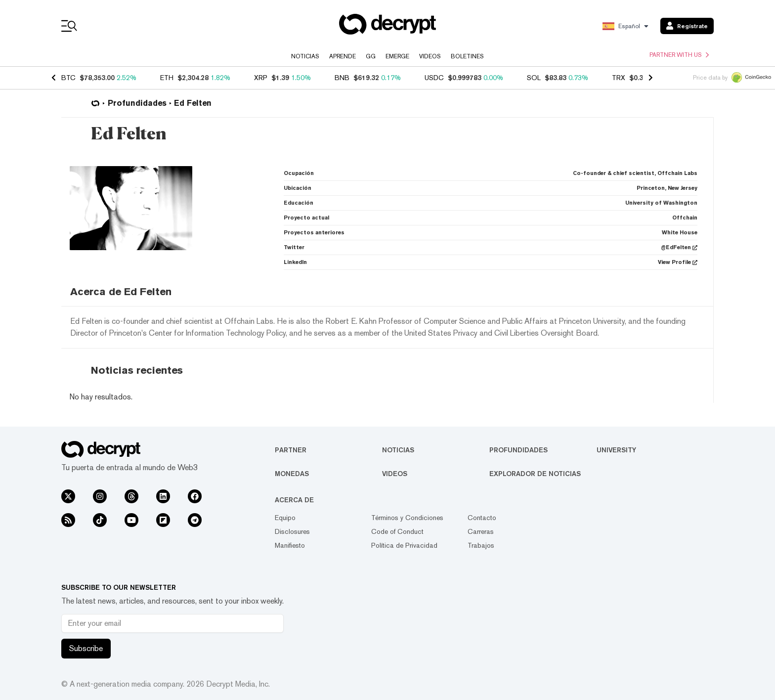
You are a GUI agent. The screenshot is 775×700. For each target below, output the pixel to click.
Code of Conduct (397, 531)
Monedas (292, 474)
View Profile (678, 262)
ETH (167, 78)
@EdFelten (679, 247)
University (616, 450)
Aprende (343, 56)
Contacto (482, 518)
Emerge (397, 56)
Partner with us (679, 55)
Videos (430, 56)
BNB (342, 78)
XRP (261, 78)
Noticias (305, 56)
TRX (619, 78)
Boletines (467, 56)
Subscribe (86, 648)
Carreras (481, 531)
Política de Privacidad (404, 545)
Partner (291, 450)
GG (371, 56)
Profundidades (518, 450)
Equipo (285, 518)
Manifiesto (290, 545)
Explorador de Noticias (535, 474)
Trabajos (481, 545)
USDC (434, 78)
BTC (68, 78)
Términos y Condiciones (407, 518)
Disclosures (292, 531)
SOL (534, 78)
